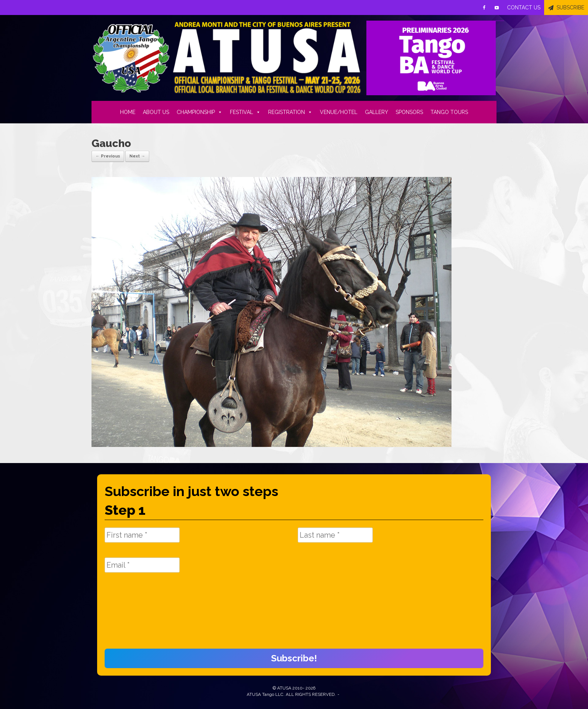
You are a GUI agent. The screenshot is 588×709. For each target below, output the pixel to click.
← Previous (108, 156)
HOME (128, 112)
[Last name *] (335, 535)
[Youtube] (497, 7)
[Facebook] (484, 7)
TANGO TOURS (449, 112)
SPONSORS (409, 112)
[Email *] (142, 565)
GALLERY (376, 112)
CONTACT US (524, 7)
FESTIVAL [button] (245, 112)
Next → (137, 156)
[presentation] (135, 615)
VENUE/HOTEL (339, 112)
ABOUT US (156, 112)
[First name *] (142, 535)
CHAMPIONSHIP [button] (199, 112)
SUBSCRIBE (570, 7)
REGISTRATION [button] (290, 112)
